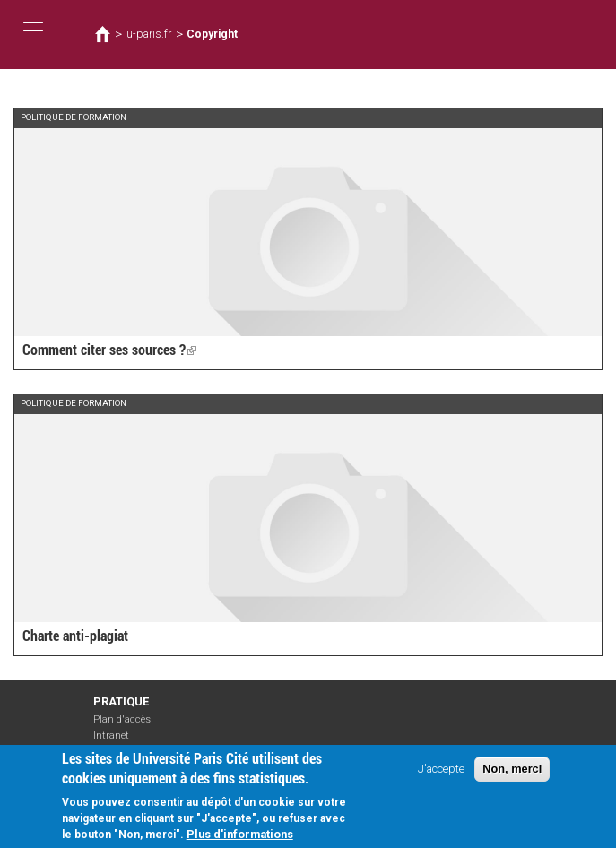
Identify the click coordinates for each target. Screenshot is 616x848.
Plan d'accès (122, 719)
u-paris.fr (149, 34)
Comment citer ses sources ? (109, 350)
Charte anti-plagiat (75, 636)
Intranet (111, 736)
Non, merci (512, 776)
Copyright (212, 34)
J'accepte (441, 776)
